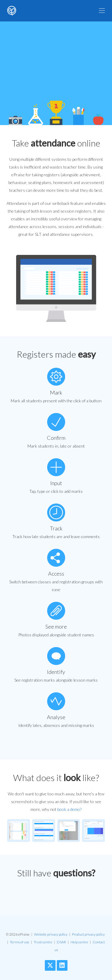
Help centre (79, 942)
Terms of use (20, 942)
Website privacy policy (51, 934)
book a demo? (69, 809)
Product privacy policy (88, 934)
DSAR (61, 942)
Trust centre (43, 942)
